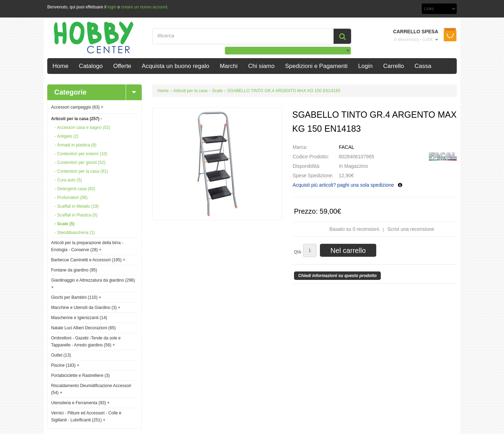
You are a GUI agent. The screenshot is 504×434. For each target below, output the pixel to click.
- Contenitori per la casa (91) (81, 171)
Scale (217, 91)
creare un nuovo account (144, 7)
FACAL (346, 147)
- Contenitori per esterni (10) (81, 154)
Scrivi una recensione (411, 229)
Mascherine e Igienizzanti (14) (79, 318)
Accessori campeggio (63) (77, 107)
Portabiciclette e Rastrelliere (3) (80, 376)
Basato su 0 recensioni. (355, 229)
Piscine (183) (65, 365)
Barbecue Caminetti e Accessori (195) (88, 260)
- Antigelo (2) (66, 136)
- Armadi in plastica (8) (75, 145)
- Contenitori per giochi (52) (80, 163)
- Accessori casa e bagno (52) (82, 128)
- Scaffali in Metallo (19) (77, 206)
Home (163, 91)
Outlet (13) (61, 355)
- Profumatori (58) (71, 198)
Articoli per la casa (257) (76, 119)
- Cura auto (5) (68, 180)
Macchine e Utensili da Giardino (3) (86, 308)
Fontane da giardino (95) (74, 270)
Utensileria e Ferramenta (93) (80, 403)
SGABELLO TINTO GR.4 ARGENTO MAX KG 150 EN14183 (284, 91)
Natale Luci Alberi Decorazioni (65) (83, 328)
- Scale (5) (65, 224)
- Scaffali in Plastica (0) (76, 215)
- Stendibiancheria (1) (75, 233)
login (112, 7)
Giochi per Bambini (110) (76, 297)
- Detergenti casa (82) (75, 189)
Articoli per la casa (191, 91)
